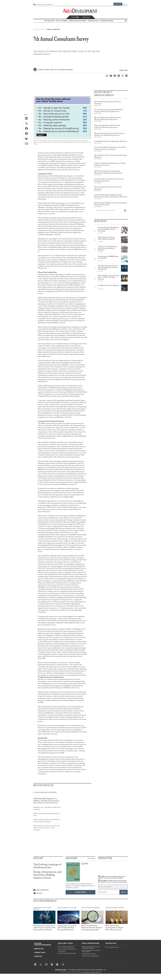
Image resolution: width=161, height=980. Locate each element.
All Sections (126, 21)
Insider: (112, 877)
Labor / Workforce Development (67, 949)
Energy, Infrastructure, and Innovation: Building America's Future (47, 875)
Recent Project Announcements (67, 953)
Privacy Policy (86, 972)
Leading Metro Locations (89, 954)
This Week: (112, 881)
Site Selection (62, 951)
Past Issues (92, 858)
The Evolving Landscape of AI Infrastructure (47, 866)
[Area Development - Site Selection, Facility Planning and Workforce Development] (81, 11)
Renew (125, 5)
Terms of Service (95, 972)
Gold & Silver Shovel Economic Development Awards (91, 948)
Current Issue (40, 953)
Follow (75, 17)
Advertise (50, 5)
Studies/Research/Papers (45, 793)
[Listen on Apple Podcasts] (48, 890)
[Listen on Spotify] (48, 893)
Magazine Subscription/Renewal (43, 944)
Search (86, 17)
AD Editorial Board (107, 21)
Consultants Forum (40, 4)
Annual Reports (53, 29)
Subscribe (118, 4)
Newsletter (39, 949)
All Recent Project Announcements (105, 210)
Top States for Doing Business (90, 956)
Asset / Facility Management (66, 947)
